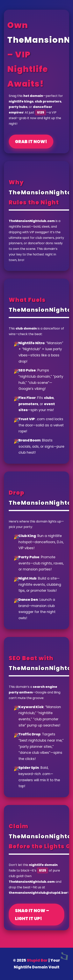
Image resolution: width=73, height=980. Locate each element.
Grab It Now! (31, 142)
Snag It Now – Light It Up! (32, 914)
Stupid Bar (37, 960)
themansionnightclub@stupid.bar (38, 893)
